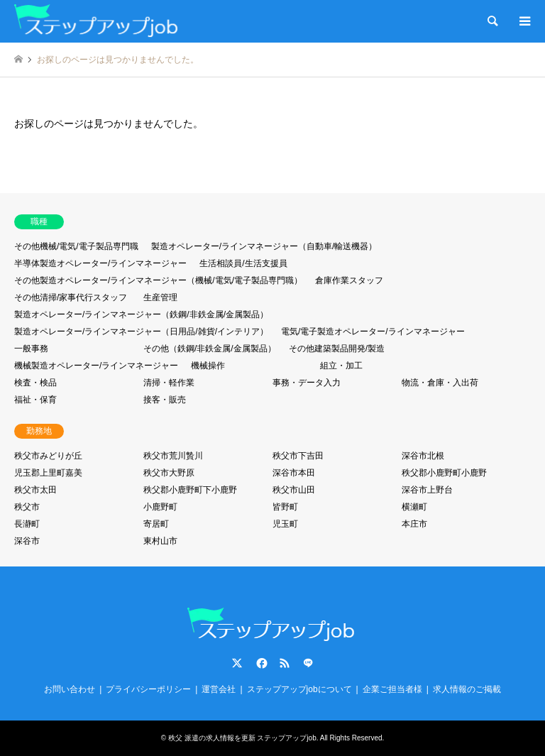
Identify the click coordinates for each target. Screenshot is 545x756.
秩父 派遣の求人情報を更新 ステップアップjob (242, 738)
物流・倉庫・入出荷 (440, 383)
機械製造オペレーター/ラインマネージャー (96, 366)
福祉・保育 (35, 400)
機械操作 (208, 366)
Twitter (237, 663)
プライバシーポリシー (148, 689)
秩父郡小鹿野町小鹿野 (444, 473)
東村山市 (160, 541)
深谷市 (27, 541)
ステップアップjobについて (299, 689)
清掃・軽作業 (169, 383)
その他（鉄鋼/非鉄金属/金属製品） (210, 349)
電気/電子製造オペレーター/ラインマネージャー (373, 332)
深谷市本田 (294, 473)
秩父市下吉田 (298, 456)
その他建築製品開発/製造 (337, 349)
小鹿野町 (160, 507)
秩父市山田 (294, 490)
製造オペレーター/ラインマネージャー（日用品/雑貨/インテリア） (141, 332)
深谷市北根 (423, 456)
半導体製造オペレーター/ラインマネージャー (100, 263)
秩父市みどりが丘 (48, 456)
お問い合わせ (70, 689)
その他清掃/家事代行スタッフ (71, 297)
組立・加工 (341, 366)
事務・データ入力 (307, 383)
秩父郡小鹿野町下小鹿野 (190, 490)
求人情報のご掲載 (467, 689)
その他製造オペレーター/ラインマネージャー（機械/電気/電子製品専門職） (158, 280)
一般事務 (31, 349)
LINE (308, 663)
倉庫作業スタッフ (349, 280)
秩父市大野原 (169, 473)
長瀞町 (27, 524)
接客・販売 (165, 400)
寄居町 (156, 524)
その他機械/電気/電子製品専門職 (76, 246)
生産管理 (160, 297)
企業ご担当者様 (392, 689)
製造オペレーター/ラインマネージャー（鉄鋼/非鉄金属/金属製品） (141, 314)
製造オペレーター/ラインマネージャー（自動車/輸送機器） (264, 246)
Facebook (260, 663)
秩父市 (27, 507)
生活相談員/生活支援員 (243, 263)
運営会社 (219, 689)
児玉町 (285, 524)
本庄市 (414, 524)
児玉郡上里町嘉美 (48, 473)
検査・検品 (35, 383)
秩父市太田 (35, 490)
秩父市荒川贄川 (173, 456)
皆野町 (285, 507)
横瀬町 (414, 507)
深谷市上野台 (427, 490)
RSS (285, 663)
